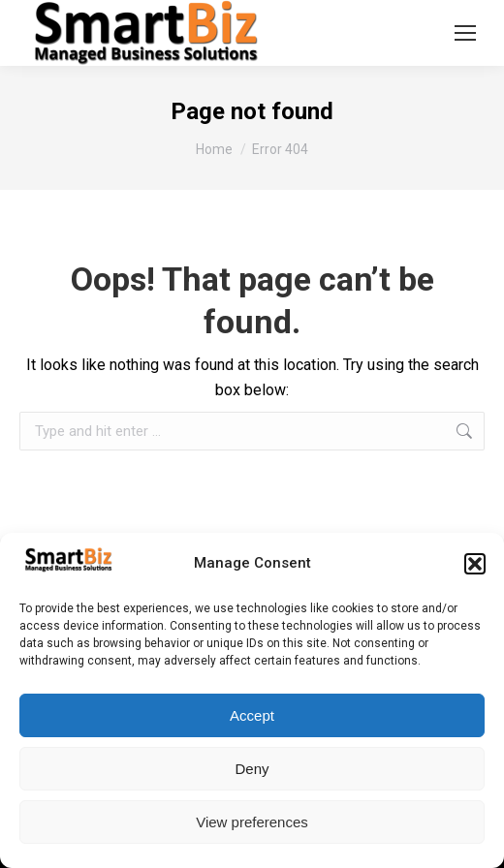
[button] (475, 564)
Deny (252, 769)
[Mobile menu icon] (465, 33)
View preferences (252, 822)
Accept (252, 715)
